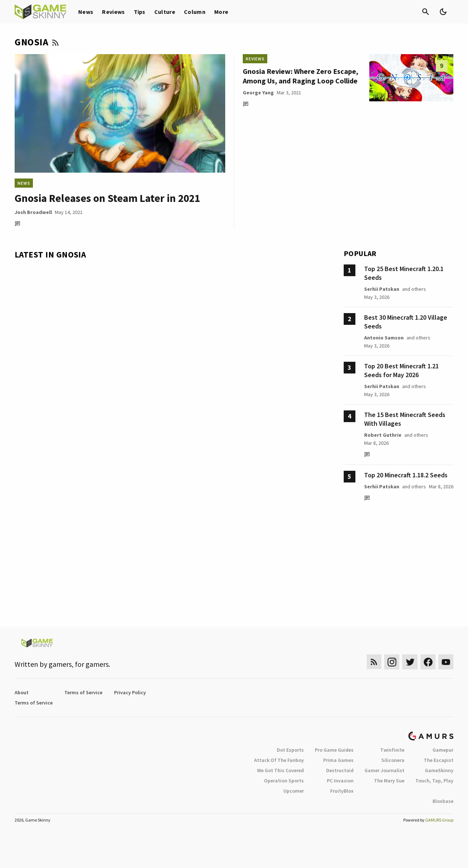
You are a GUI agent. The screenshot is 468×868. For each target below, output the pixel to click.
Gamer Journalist (384, 770)
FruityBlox (342, 791)
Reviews (113, 12)
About (22, 692)
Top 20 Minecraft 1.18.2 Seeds (406, 475)
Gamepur (443, 750)
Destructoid (340, 770)
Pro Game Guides (334, 750)
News (86, 12)
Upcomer (294, 791)
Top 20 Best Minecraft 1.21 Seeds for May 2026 (401, 370)
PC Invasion (340, 781)
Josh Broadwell (33, 212)
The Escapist (439, 760)
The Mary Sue (389, 781)
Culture (165, 12)
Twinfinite (392, 750)
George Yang (258, 93)
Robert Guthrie (383, 435)
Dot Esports (290, 750)
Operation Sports (284, 781)
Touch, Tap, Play (434, 781)
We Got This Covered (280, 770)
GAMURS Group (439, 820)
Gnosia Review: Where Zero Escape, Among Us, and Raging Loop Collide (301, 76)
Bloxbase (443, 801)
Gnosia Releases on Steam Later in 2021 (107, 198)
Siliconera (393, 760)
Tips (140, 12)
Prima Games (338, 760)
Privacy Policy (130, 692)
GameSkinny (439, 770)
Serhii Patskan (382, 289)
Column (195, 12)
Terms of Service (83, 692)
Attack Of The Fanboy (279, 760)
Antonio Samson (384, 338)
